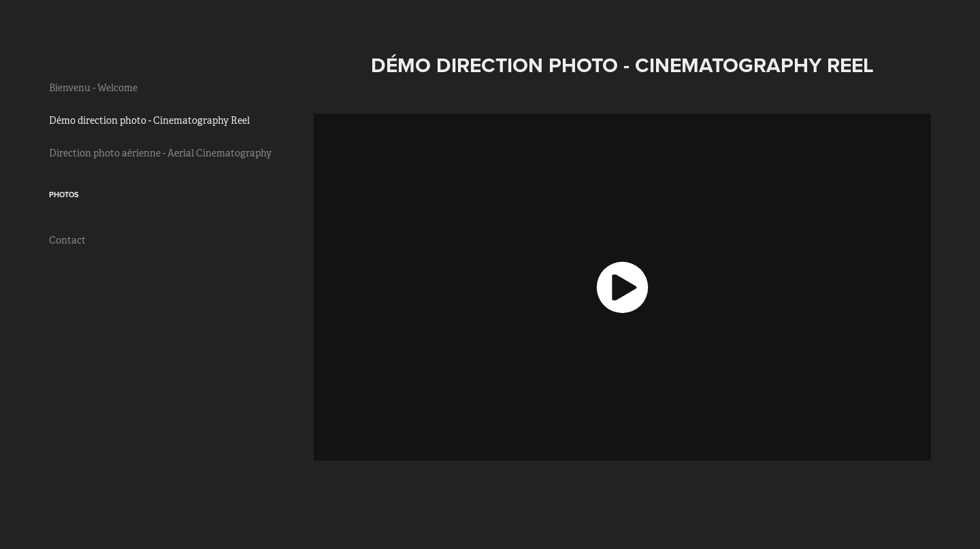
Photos (64, 195)
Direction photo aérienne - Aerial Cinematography (160, 153)
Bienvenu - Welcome (93, 88)
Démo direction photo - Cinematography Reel (149, 120)
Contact (67, 240)
